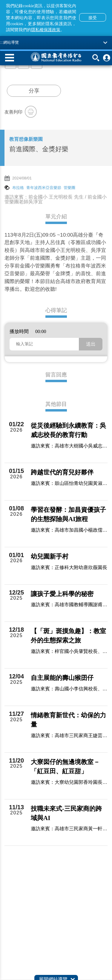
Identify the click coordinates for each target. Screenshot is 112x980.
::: (2, 42)
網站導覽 (11, 42)
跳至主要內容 (0, 0)
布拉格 (18, 188)
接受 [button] (93, 18)
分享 (34, 91)
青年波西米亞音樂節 (44, 188)
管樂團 (69, 188)
